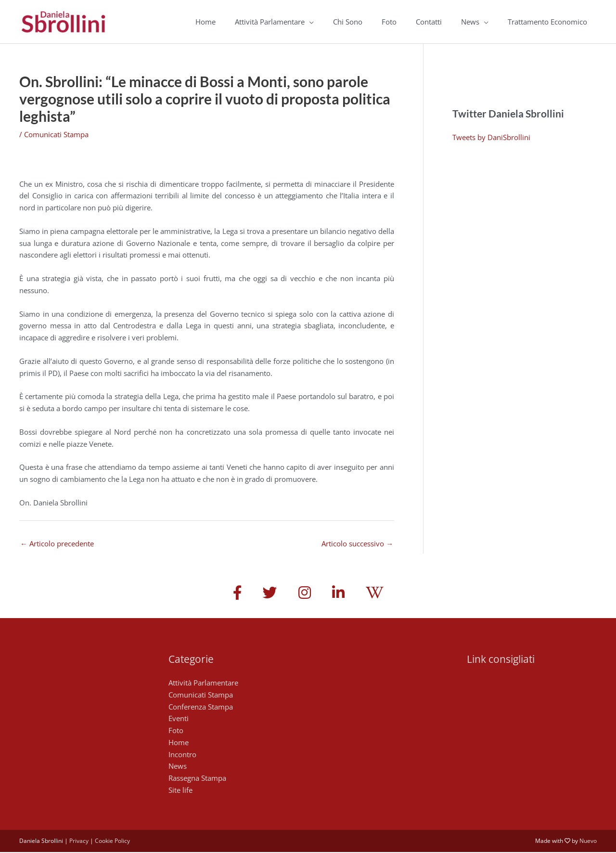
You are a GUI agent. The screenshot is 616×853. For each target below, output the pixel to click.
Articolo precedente (57, 543)
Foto (389, 22)
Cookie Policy (112, 841)
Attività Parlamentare (270, 22)
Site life (180, 790)
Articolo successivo (357, 543)
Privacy (79, 841)
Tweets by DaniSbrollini (491, 137)
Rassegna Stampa (197, 779)
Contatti (429, 22)
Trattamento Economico (547, 22)
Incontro (182, 755)
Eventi (179, 719)
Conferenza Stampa (201, 707)
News (470, 22)
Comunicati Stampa (56, 134)
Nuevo (588, 841)
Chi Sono (348, 22)
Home (205, 22)
